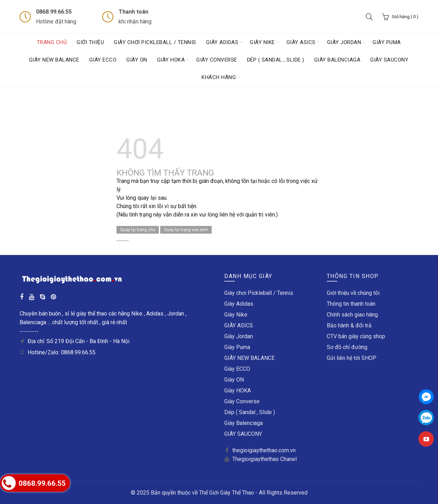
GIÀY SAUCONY (389, 60)
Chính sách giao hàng (352, 315)
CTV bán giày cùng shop (356, 336)
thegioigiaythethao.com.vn (264, 450)
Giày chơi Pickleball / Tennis (155, 42)
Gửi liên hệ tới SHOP (352, 358)
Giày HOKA (171, 60)
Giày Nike (262, 42)
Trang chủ (52, 42)
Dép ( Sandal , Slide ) (276, 60)
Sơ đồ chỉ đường (347, 347)
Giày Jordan (344, 42)
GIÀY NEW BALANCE (54, 60)
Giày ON (137, 60)
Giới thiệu (90, 42)
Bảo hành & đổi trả (349, 325)
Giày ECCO (103, 60)
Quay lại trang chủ (138, 230)
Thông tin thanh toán (351, 304)
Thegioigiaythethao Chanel (264, 459)
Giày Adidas (222, 42)
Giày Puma (387, 42)
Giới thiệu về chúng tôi (353, 293)
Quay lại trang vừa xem (186, 230)
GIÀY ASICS (301, 42)
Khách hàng (219, 77)
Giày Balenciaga (337, 60)
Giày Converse (217, 60)
